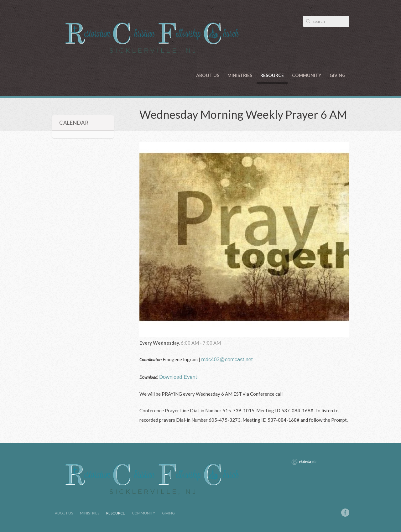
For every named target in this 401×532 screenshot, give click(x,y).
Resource (272, 75)
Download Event (178, 377)
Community (307, 75)
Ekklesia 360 (304, 462)
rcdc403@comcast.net (227, 359)
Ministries (240, 75)
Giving (338, 75)
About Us (208, 75)
